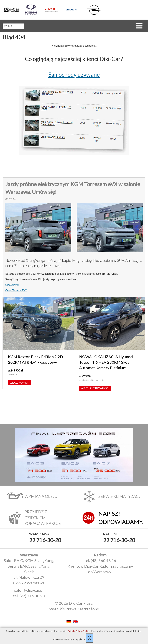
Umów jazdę (12, 285)
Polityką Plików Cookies (79, 631)
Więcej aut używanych (95, 388)
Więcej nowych (19, 383)
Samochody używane (74, 74)
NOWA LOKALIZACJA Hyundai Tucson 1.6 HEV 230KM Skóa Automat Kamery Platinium (106, 362)
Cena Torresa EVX (16, 290)
